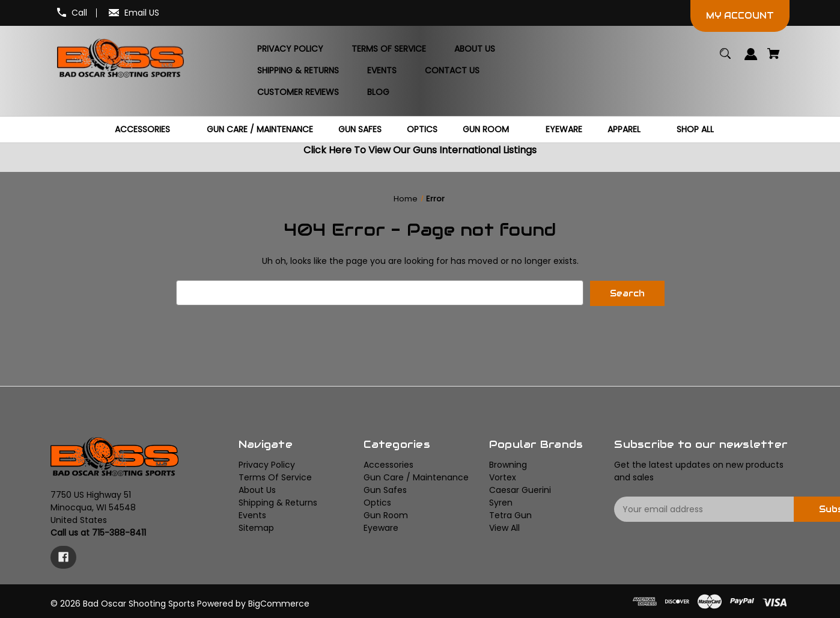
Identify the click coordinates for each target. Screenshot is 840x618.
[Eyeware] (564, 130)
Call (79, 13)
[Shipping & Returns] (298, 71)
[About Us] (475, 49)
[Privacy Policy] (290, 49)
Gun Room (386, 515)
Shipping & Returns (278, 503)
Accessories (388, 465)
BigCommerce (279, 603)
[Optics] (422, 130)
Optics (377, 503)
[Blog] (378, 93)
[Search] (726, 59)
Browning (508, 465)
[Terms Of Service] (389, 49)
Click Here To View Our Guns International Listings (420, 150)
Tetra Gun (510, 515)
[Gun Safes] (360, 130)
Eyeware (381, 528)
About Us (257, 490)
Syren (501, 503)
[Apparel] (630, 130)
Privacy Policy (267, 465)
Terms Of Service (275, 477)
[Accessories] (148, 130)
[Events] (382, 71)
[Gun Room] (492, 130)
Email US (142, 13)
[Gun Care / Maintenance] (260, 130)
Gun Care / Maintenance (416, 477)
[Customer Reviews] (298, 93)
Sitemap (256, 528)
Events (252, 515)
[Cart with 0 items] (774, 59)
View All (504, 528)
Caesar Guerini (520, 490)
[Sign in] (751, 60)
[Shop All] (701, 130)
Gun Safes (385, 490)
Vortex (503, 477)
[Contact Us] (452, 71)
